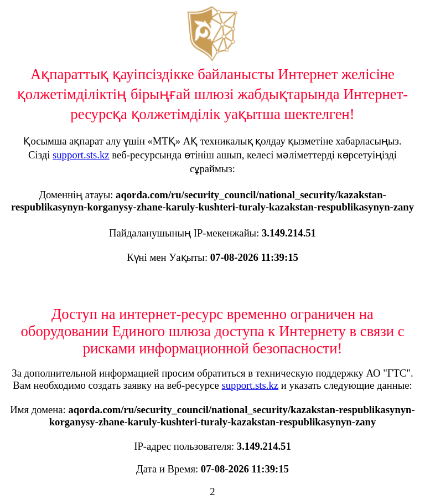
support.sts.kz (81, 155)
